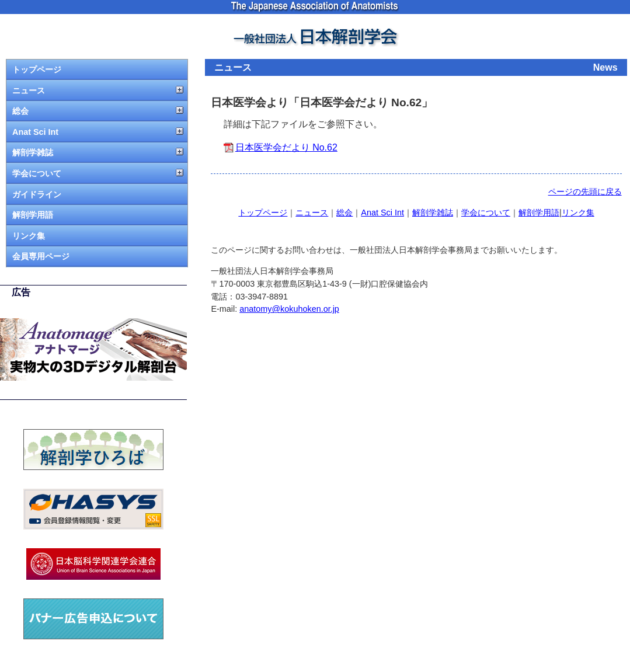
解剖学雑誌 (33, 152)
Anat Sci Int (35, 132)
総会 (20, 111)
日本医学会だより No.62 (286, 147)
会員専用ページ (41, 256)
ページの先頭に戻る (585, 191)
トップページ (37, 69)
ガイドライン (37, 194)
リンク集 (29, 236)
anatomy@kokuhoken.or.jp (289, 309)
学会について (37, 173)
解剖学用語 (33, 215)
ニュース (29, 90)
